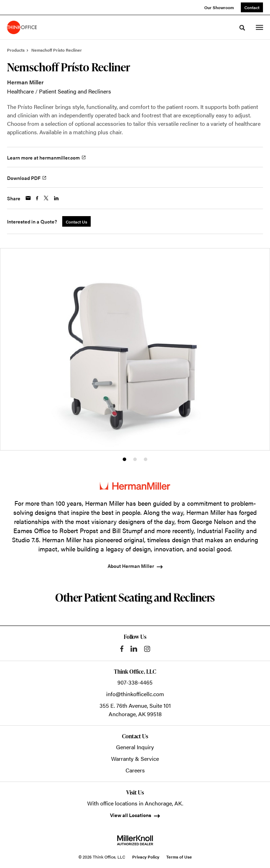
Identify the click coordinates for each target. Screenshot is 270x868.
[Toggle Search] (242, 28)
